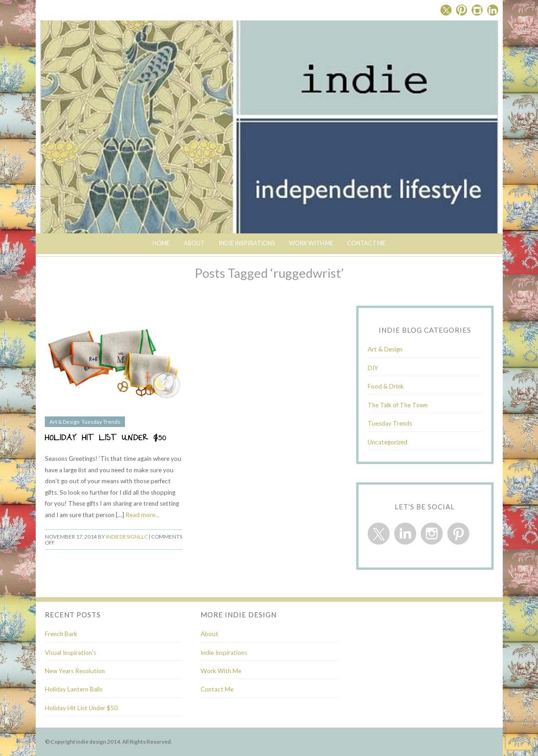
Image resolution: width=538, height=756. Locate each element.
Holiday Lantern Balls (74, 689)
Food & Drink (386, 386)
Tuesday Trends (101, 422)
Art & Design (65, 422)
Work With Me (311, 243)
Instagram (477, 10)
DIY (373, 368)
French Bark (61, 634)
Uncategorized (388, 442)
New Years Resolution (75, 671)
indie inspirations (247, 243)
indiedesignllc (127, 537)
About (194, 243)
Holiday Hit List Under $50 (106, 439)
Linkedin (493, 10)
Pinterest (462, 10)
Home (161, 243)
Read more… (143, 515)
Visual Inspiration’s (71, 653)
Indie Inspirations (224, 653)
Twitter (446, 10)
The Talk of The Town (398, 405)
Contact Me (366, 243)
